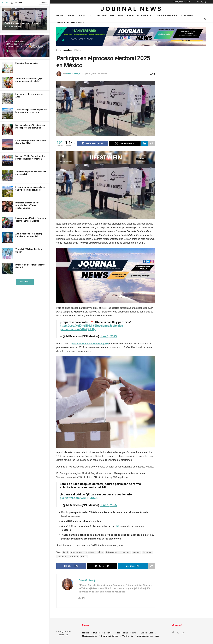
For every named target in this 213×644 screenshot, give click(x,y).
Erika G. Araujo (73, 74)
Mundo (71, 15)
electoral (90, 552)
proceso (74, 556)
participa (62, 556)
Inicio (59, 50)
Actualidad (68, 50)
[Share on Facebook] (93, 143)
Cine (113, 15)
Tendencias (101, 15)
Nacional (147, 552)
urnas (84, 556)
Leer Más (25, 282)
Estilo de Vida (126, 15)
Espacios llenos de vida (27, 63)
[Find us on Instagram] (183, 633)
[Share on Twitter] (125, 143)
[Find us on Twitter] (178, 633)
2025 (65, 552)
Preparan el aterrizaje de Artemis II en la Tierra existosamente (27, 205)
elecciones (77, 552)
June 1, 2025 (108, 336)
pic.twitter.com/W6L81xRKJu (79, 498)
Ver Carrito (189, 15)
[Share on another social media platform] (152, 143)
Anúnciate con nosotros (70, 23)
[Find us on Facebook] (173, 633)
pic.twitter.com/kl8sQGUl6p (78, 329)
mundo (136, 552)
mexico (126, 552)
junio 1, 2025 (91, 74)
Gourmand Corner (167, 15)
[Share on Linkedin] (144, 143)
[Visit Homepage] (131, 9)
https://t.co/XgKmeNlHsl (76, 326)
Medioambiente (145, 15)
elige (100, 552)
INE (118, 526)
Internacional (113, 552)
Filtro (43, 3)
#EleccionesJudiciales (108, 326)
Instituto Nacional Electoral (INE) (90, 344)
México (60, 15)
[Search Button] (205, 19)
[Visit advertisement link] (25, 46)
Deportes (84, 15)
